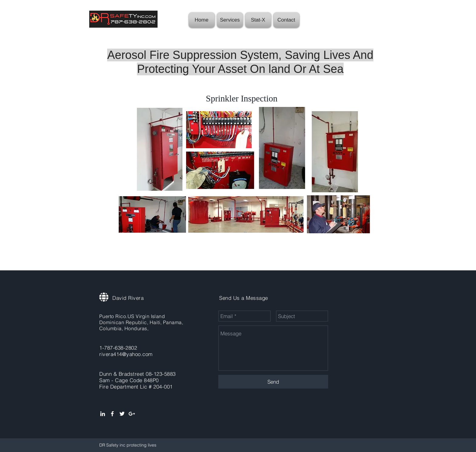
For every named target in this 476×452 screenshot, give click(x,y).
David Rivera (128, 298)
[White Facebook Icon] (112, 414)
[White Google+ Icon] (132, 414)
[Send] (273, 382)
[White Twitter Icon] (122, 414)
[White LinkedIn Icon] (103, 414)
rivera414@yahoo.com (126, 354)
